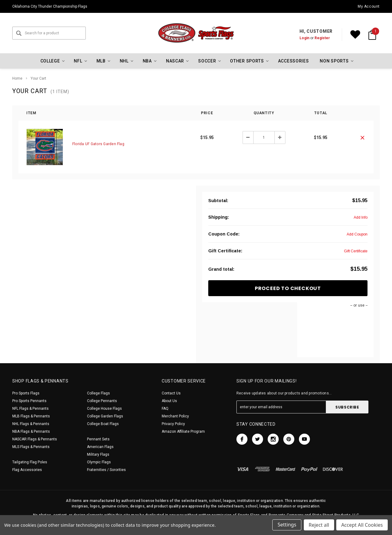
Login (304, 38)
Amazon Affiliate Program (183, 431)
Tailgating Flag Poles (30, 462)
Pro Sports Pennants (29, 401)
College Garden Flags (105, 416)
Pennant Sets (98, 439)
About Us (169, 401)
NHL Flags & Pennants (31, 424)
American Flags (100, 447)
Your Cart (38, 78)
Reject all (319, 525)
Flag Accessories (27, 470)
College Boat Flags (103, 424)
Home (17, 78)
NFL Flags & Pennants (30, 409)
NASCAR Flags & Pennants (35, 439)
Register (322, 38)
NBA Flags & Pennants (31, 431)
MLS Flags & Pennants (31, 447)
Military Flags (98, 454)
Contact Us (171, 393)
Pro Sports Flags (26, 393)
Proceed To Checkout (288, 288)
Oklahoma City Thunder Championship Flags (50, 6)
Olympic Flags (99, 462)
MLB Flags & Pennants (31, 416)
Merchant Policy (175, 416)
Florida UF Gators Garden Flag (98, 144)
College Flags (98, 393)
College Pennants (102, 401)
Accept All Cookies (362, 525)
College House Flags (104, 409)
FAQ (165, 409)
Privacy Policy (173, 424)
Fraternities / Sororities (106, 470)
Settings (286, 525)
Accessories (294, 61)
